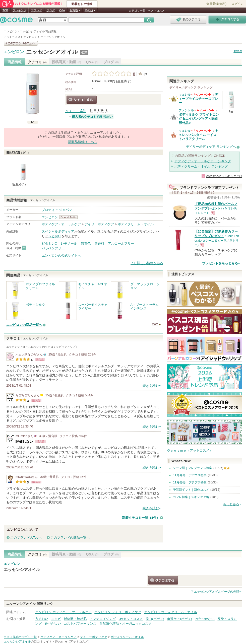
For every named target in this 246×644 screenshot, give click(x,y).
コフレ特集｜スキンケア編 (191, 497)
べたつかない (205, 619)
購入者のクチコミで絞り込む (92, 117)
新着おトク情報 (82, 4)
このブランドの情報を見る (21, 43)
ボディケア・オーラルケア (61, 224)
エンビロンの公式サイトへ (61, 256)
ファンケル (186, 110)
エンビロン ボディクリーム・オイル (171, 612)
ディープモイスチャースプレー (198, 99)
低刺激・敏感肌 (75, 619)
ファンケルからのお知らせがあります (205, 110)
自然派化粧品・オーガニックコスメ (126, 624)
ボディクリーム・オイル (136, 224)
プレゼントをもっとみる (220, 263)
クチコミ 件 (76, 111)
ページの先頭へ (218, 592)
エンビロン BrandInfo (70, 217)
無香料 (99, 243)
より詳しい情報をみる (147, 263)
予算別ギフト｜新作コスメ (191, 490)
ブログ (51, 10)
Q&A (62, 10)
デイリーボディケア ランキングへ (211, 147)
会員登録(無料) (216, 4)
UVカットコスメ (131, 619)
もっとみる (231, 504)
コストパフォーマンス (80, 624)
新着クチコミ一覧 (141, 518)
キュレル (185, 95)
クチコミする (82, 100)
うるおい (55, 236)
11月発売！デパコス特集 (190, 475)
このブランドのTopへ (26, 538)
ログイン (237, 4)
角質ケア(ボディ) (179, 619)
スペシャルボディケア (58, 231)
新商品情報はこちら (83, 142)
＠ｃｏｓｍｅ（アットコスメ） (190, 450)
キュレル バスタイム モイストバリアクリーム (198, 135)
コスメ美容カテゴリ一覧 (20, 637)
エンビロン (14, 52)
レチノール (69, 243)
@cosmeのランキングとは (224, 176)
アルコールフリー (121, 243)
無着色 (86, 243)
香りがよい (53, 624)
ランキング (19, 10)
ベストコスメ (156, 11)
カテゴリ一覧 (137, 11)
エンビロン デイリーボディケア (118, 612)
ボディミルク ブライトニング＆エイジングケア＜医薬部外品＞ (199, 119)
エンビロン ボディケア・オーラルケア (63, 612)
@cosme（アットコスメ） (73, 641)
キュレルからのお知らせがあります (202, 94)
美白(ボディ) (155, 619)
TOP (5, 10)
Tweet (238, 51)
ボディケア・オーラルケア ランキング (203, 161)
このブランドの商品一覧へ (70, 538)
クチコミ (37, 62)
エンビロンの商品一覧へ (24, 325)
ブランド (36, 10)
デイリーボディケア (99, 224)
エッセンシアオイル (52, 52)
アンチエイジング (103, 619)
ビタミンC (49, 243)
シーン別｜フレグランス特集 (193, 468)
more (155, 324)
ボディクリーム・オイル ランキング (201, 166)
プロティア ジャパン (57, 210)
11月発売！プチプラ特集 (190, 482)
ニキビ (56, 619)
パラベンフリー (53, 248)
